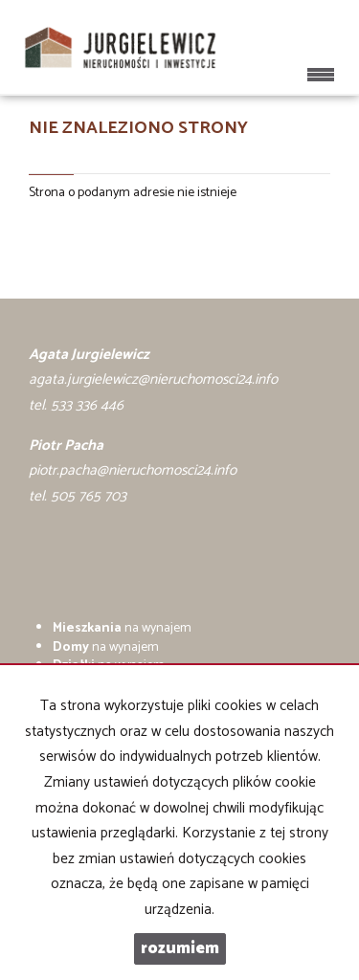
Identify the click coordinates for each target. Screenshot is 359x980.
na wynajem (122, 628)
